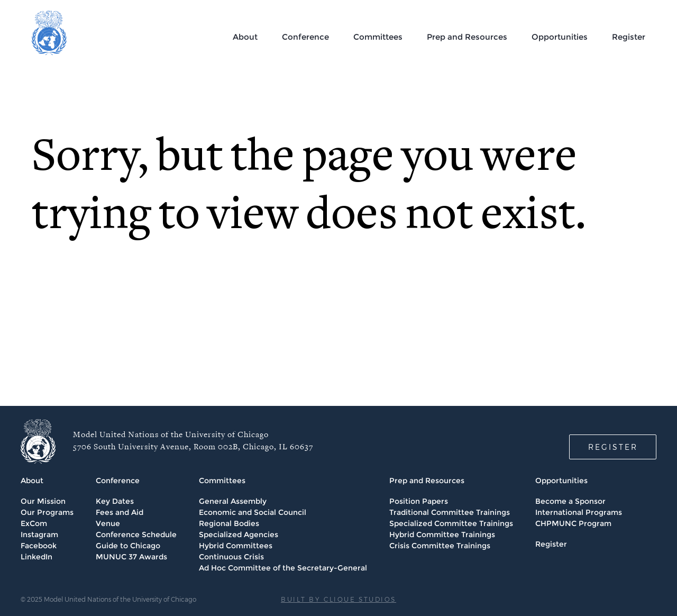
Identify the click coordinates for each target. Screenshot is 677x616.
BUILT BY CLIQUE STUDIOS (338, 599)
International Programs (579, 512)
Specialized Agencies (239, 535)
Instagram (39, 535)
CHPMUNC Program (573, 523)
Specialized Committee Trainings (451, 523)
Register (629, 37)
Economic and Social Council (253, 512)
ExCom (34, 523)
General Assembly (233, 501)
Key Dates (115, 501)
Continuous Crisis (231, 557)
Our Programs (47, 512)
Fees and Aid (120, 512)
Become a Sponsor (570, 501)
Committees (378, 37)
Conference (305, 37)
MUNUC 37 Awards (131, 557)
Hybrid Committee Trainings (442, 535)
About (245, 37)
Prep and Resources (467, 37)
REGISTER (613, 447)
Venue (108, 523)
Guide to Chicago (128, 546)
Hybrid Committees (236, 546)
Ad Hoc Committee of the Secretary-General (283, 568)
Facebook (39, 546)
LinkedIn (36, 557)
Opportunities (560, 37)
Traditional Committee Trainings (450, 512)
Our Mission (43, 501)
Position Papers (419, 501)
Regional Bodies (229, 523)
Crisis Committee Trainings (440, 546)
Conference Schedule (136, 535)
